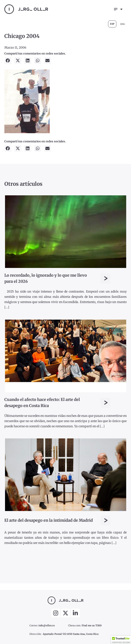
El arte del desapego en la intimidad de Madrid (49, 520)
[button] (8, 61)
